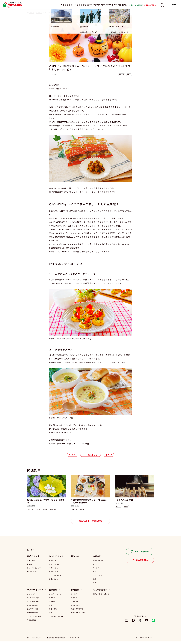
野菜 (39, 512)
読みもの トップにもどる (91, 523)
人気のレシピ (54, 570)
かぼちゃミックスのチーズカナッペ (73, 341)
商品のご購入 (154, 6)
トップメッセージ (55, 597)
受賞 (51, 615)
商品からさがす (54, 582)
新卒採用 (74, 597)
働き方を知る (76, 608)
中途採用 (74, 600)
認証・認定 (53, 611)
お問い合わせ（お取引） (101, 597)
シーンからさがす (55, 578)
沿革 (51, 608)
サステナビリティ (113, 5)
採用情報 (75, 592)
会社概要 (52, 604)
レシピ (122, 77)
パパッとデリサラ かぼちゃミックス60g (68, 446)
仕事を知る (75, 604)
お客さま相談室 (142, 6)
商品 (130, 77)
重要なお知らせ (98, 563)
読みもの (88, 5)
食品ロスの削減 (32, 611)
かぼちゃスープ (64, 420)
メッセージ (31, 597)
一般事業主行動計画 (56, 619)
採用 (94, 582)
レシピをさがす (74, 5)
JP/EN (175, 5)
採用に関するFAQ (77, 611)
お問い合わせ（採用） (79, 615)
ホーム (32, 12)
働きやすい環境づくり (35, 615)
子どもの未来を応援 (34, 619)
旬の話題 (54, 512)
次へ (108, 457)
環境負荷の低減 (32, 608)
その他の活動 (32, 622)
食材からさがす (32, 574)
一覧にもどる (92, 457)
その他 (95, 585)
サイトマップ (75, 640)
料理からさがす (54, 574)
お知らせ (99, 5)
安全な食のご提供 (33, 604)
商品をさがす (59, 5)
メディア (96, 567)
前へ (73, 457)
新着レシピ (53, 563)
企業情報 (53, 592)
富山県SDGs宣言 (33, 600)
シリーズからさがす (34, 570)
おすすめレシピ (54, 567)
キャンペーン (97, 570)
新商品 (29, 567)
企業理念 (52, 600)
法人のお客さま (100, 592)
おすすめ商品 (32, 563)
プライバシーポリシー (35, 640)
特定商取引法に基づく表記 (56, 640)
